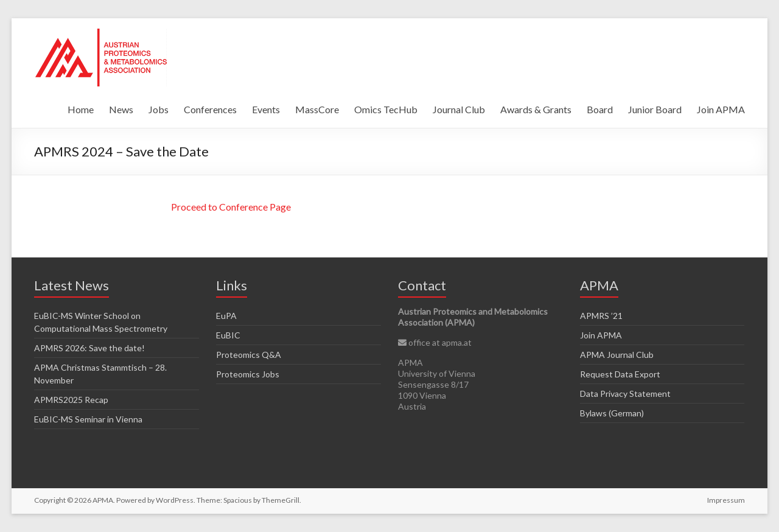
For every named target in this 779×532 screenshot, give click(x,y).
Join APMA (721, 109)
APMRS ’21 (601, 316)
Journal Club (459, 109)
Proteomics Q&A (249, 355)
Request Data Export (620, 374)
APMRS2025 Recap (71, 400)
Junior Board (655, 109)
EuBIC (228, 335)
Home (81, 109)
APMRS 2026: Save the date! (89, 348)
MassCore (317, 109)
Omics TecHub (386, 109)
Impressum (726, 500)
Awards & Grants (536, 109)
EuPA (226, 316)
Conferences (210, 109)
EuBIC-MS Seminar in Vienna (88, 419)
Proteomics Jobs (248, 374)
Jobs (159, 109)
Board (600, 109)
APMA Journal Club (617, 355)
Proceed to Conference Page (231, 207)
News (121, 109)
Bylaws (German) (612, 413)
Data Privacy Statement (625, 394)
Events (266, 109)
